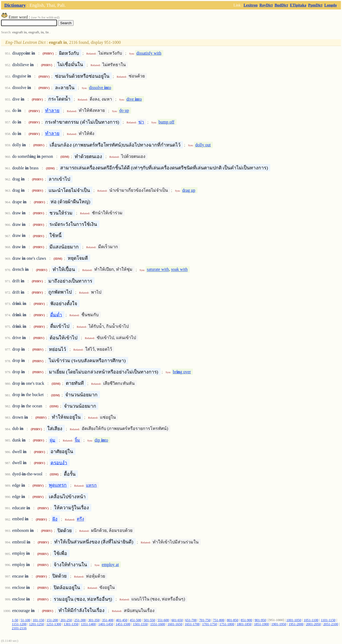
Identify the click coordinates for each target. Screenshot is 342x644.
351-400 (108, 620)
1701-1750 (209, 624)
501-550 (150, 620)
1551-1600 (158, 624)
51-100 (25, 620)
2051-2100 (331, 624)
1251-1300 (54, 624)
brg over (182, 372)
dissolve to (100, 88)
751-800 (219, 620)
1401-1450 (106, 624)
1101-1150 (328, 620)
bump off (166, 122)
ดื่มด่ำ (56, 315)
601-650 (177, 620)
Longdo (330, 5)
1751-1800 (227, 624)
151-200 (52, 620)
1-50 (15, 620)
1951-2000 (296, 624)
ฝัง (55, 519)
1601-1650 (175, 624)
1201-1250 (36, 624)
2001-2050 (313, 624)
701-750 (205, 620)
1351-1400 (88, 624)
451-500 (136, 620)
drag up (189, 190)
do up (124, 111)
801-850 (233, 620)
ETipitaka (298, 5)
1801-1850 (244, 624)
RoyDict (266, 5)
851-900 (246, 620)
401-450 (122, 620)
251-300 (80, 620)
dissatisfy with (149, 53)
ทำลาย (52, 111)
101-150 (39, 620)
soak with (179, 270)
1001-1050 (294, 620)
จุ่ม (52, 440)
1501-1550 (140, 624)
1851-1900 (261, 624)
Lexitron (251, 5)
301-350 (94, 620)
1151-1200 (19, 624)
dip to (101, 440)
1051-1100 (311, 620)
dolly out (203, 145)
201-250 (66, 620)
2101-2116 (19, 628)
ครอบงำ (59, 462)
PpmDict (315, 5)
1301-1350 (71, 624)
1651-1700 (192, 624)
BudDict (281, 5)
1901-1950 (279, 624)
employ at (110, 565)
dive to (134, 99)
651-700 (191, 620)
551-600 (163, 620)
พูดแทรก (58, 485)
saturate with (158, 270)
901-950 (260, 620)
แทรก (91, 485)
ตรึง (80, 519)
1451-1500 (123, 624)
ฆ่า (141, 122)
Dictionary (15, 5)
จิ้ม (77, 440)
